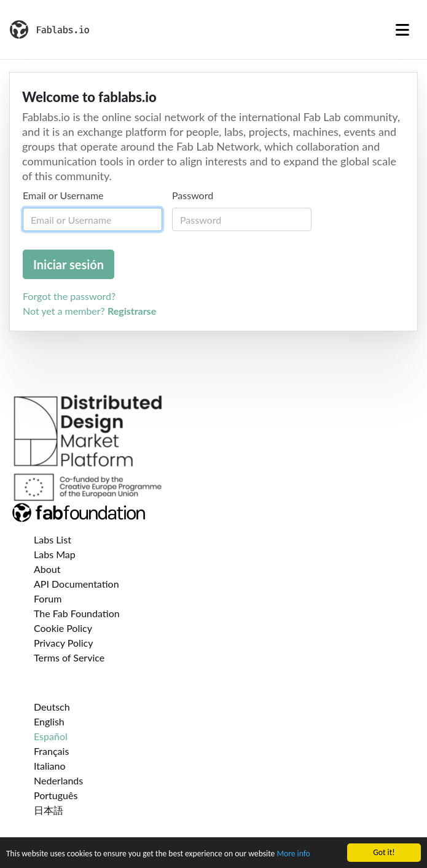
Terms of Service (69, 657)
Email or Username (63, 195)
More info (293, 854)
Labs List (53, 539)
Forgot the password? (69, 296)
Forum (48, 598)
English (49, 721)
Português (56, 795)
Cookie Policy (63, 628)
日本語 (49, 810)
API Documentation (76, 584)
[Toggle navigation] (402, 30)
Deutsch (52, 707)
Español (51, 736)
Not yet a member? (89, 311)
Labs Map (55, 554)
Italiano (50, 766)
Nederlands (58, 780)
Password (193, 195)
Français (51, 751)
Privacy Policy (64, 643)
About (47, 569)
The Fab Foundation (77, 613)
